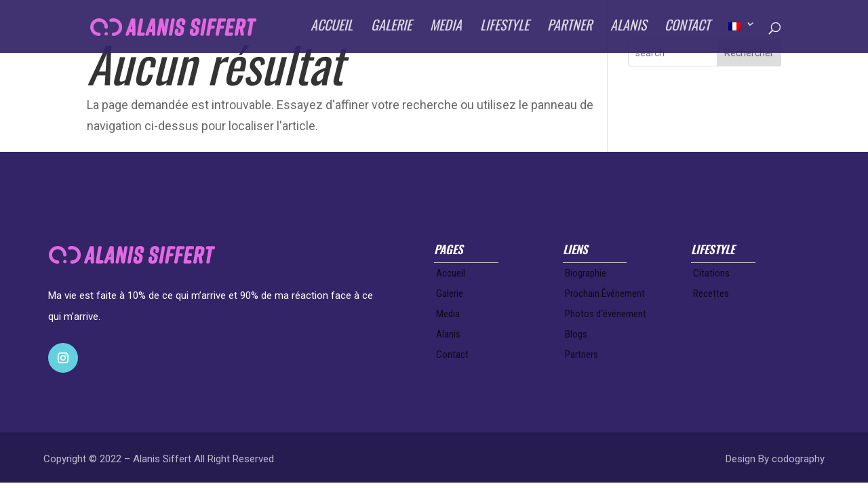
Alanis (448, 334)
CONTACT (687, 29)
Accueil (451, 273)
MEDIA (446, 29)
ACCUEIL (332, 29)
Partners (581, 354)
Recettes (711, 293)
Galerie (450, 293)
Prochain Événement (605, 293)
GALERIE (391, 29)
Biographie (586, 273)
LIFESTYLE (505, 29)
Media (448, 314)
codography (798, 459)
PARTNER (570, 29)
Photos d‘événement (606, 314)
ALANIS (628, 29)
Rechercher (749, 53)
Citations (711, 273)
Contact (452, 354)
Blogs (576, 334)
